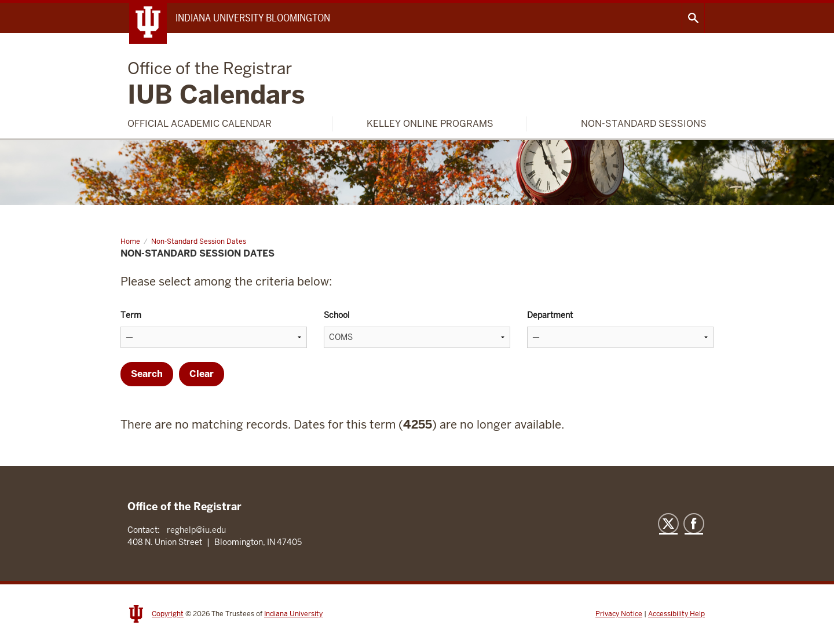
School (337, 315)
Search (693, 18)
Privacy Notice (619, 614)
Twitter (668, 524)
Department (550, 315)
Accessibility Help (676, 614)
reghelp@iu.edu (196, 530)
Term (131, 315)
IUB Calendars (216, 85)
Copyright (168, 614)
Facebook (694, 524)
